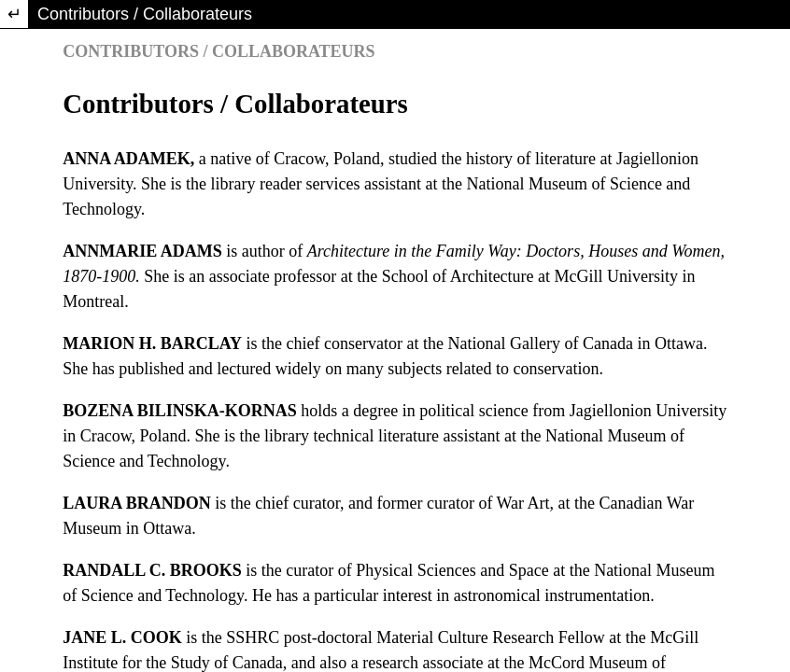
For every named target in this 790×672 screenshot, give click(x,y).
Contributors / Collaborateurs (145, 14)
